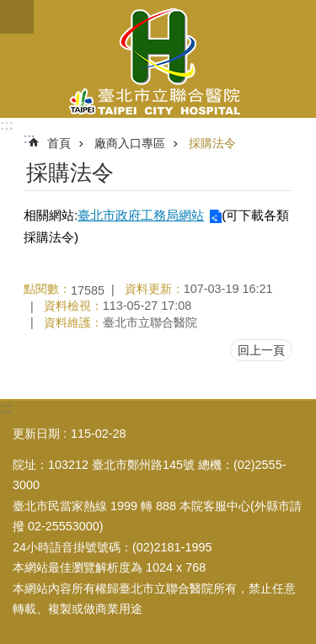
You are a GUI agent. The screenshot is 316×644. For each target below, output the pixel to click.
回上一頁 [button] (261, 350)
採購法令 (212, 143)
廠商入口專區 (130, 143)
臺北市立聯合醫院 (158, 59)
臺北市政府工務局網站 (141, 215)
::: (7, 125)
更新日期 (36, 434)
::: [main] (29, 138)
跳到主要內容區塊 (9, 9)
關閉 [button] (17, 17)
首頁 (59, 143)
